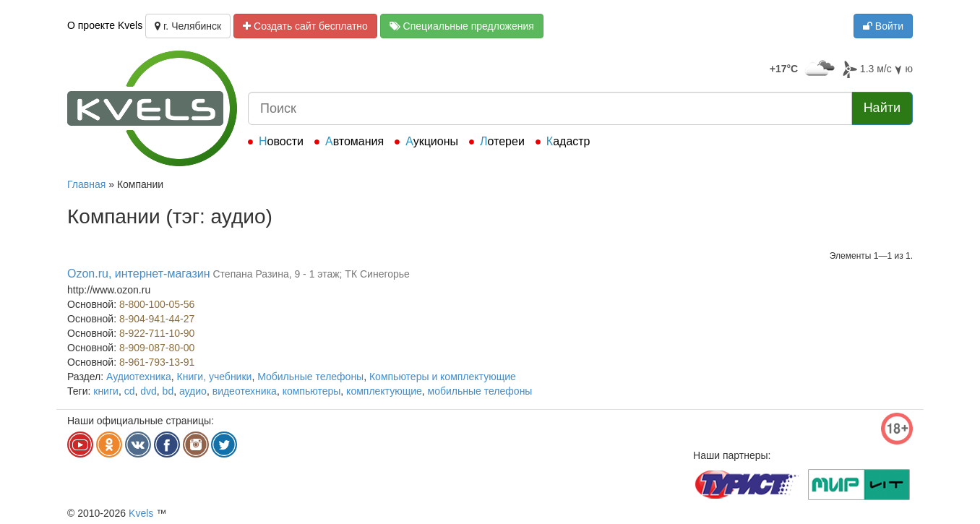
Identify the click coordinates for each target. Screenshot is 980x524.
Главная (86, 184)
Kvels (141, 513)
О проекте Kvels (105, 25)
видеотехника (245, 391)
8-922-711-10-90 (157, 333)
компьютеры (312, 391)
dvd (149, 391)
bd (168, 391)
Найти (882, 108)
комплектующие (384, 391)
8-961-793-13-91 (157, 362)
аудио (193, 391)
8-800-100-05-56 (157, 304)
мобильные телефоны (480, 391)
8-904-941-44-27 (157, 319)
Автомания (354, 141)
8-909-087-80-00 (157, 348)
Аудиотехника (139, 377)
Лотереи (502, 141)
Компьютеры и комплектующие (443, 377)
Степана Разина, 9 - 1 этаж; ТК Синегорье (311, 274)
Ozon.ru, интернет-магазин (139, 274)
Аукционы (432, 141)
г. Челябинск (188, 26)
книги (106, 391)
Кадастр (568, 141)
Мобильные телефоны (310, 377)
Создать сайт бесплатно (305, 26)
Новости (281, 141)
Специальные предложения (462, 26)
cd (130, 391)
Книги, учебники (215, 377)
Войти (883, 26)
